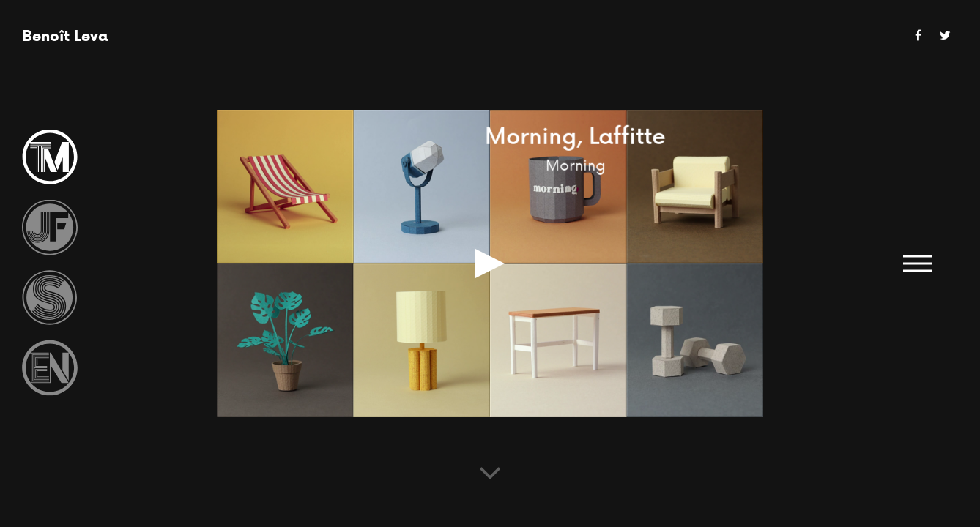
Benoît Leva (65, 35)
